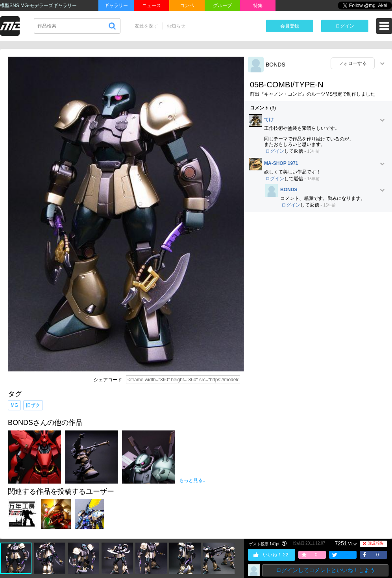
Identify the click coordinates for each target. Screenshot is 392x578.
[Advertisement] (318, 275)
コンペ (187, 6)
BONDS (276, 65)
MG (14, 405)
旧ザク (33, 405)
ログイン (345, 26)
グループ (222, 6)
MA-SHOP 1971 (281, 163)
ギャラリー (116, 6)
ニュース (152, 6)
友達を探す (146, 26)
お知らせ (176, 26)
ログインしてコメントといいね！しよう (325, 570)
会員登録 (290, 26)
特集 (258, 6)
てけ (269, 120)
